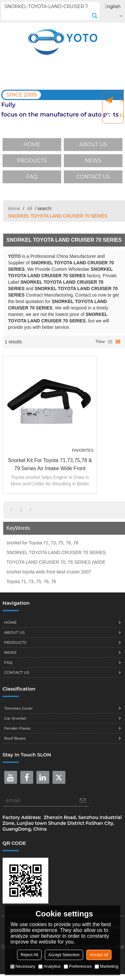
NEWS (93, 161)
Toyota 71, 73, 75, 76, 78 (31, 581)
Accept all (99, 955)
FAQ (32, 177)
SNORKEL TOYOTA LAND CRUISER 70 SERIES (56, 552)
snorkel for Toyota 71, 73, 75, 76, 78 (42, 543)
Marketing (106, 966)
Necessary (23, 966)
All (30, 208)
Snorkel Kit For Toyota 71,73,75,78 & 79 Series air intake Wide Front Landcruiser (50, 465)
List (110, 342)
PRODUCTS (32, 161)
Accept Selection (64, 955)
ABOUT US (93, 144)
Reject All (29, 955)
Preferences (78, 966)
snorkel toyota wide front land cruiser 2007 (49, 572)
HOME (32, 144)
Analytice (49, 966)
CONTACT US (93, 177)
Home (14, 208)
